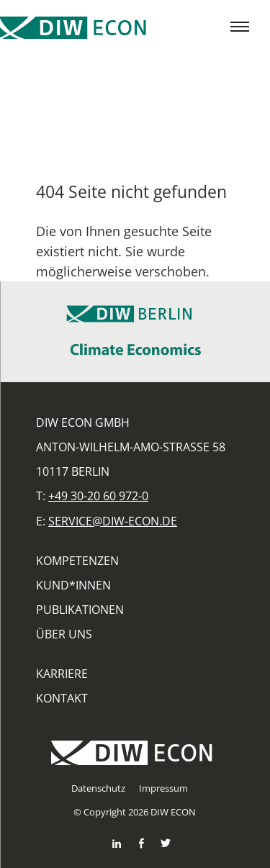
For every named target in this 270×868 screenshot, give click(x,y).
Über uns (64, 634)
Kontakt (62, 698)
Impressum (163, 788)
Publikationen (80, 610)
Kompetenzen (77, 561)
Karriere (62, 674)
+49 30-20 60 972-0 (98, 496)
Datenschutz (98, 788)
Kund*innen (73, 585)
